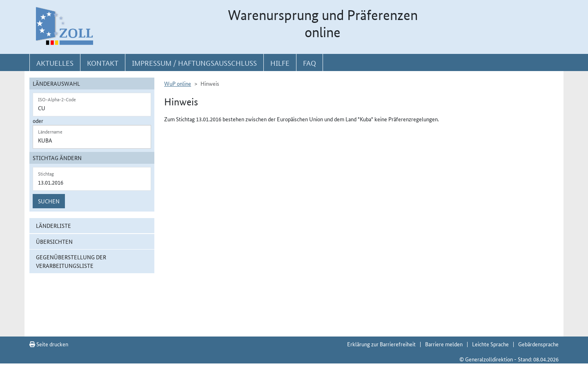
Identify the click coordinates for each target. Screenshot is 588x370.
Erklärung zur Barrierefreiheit (381, 344)
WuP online (178, 83)
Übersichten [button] (54, 241)
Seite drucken (49, 344)
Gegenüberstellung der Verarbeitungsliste (71, 261)
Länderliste (53, 225)
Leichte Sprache (490, 344)
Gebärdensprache (538, 344)
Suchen (49, 201)
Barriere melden (444, 344)
